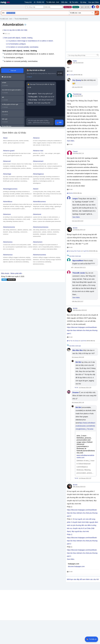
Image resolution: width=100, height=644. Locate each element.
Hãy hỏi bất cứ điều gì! (37, 70)
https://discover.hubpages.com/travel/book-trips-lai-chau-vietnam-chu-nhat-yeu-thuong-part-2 (82, 513)
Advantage (7, 174)
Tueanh (75, 152)
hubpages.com (74, 564)
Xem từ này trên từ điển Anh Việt (15, 30)
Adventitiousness (39, 202)
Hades (75, 61)
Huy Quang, (71, 251)
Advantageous (38, 174)
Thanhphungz (77, 94)
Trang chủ (28, 2)
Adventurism (38, 242)
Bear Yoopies (78, 251)
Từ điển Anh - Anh (53, 2)
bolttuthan (71, 193)
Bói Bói (75, 228)
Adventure (7, 214)
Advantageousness (10, 189)
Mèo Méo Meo (78, 350)
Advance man (38, 151)
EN (3, 13)
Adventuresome (9, 227)
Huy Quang (71, 75)
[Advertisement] (20, 605)
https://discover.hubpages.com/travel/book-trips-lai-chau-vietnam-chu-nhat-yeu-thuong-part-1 (82, 330)
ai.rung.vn (29, 77)
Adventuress (8, 242)
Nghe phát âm (25, 25)
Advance (36, 138)
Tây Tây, (70, 341)
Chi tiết (70, 71)
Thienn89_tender (79, 273)
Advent (36, 189)
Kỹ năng (83, 2)
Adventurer (37, 214)
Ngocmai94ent (78, 261)
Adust (5, 138)
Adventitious (8, 202)
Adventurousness (39, 255)
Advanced (7, 161)
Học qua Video (94, 2)
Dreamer (76, 392)
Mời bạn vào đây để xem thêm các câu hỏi (83, 579)
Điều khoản (5, 273)
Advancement (38, 161)
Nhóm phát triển (16, 273)
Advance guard (9, 151)
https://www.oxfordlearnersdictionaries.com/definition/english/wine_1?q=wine (85, 426)
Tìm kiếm (74, 2)
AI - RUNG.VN (39, 2)
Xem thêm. (71, 141)
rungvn (75, 199)
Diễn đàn (64, 2)
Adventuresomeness (41, 227)
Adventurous (8, 255)
